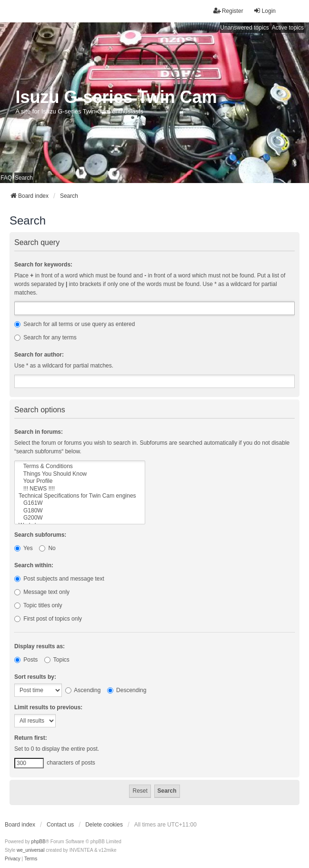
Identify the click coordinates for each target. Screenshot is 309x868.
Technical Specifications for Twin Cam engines (80, 496)
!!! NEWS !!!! (80, 489)
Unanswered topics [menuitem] (245, 28)
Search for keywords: (43, 265)
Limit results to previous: (48, 707)
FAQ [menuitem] (6, 178)
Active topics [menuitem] (288, 28)
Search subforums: (40, 535)
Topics (57, 660)
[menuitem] (13, 859)
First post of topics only (48, 619)
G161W (80, 503)
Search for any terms (45, 337)
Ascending (83, 690)
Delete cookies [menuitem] (104, 825)
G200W (80, 518)
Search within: (34, 565)
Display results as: (40, 646)
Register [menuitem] (228, 11)
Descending (127, 690)
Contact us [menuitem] (60, 825)
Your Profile (80, 481)
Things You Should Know (80, 474)
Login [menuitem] (264, 11)
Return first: (31, 738)
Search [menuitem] (24, 178)
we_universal (30, 850)
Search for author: (39, 355)
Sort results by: (35, 677)
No (47, 548)
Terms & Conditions (80, 466)
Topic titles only (38, 605)
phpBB (39, 842)
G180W (80, 511)
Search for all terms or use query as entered (75, 324)
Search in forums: (39, 432)
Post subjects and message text (59, 579)
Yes (24, 548)
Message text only (42, 592)
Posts (26, 660)
